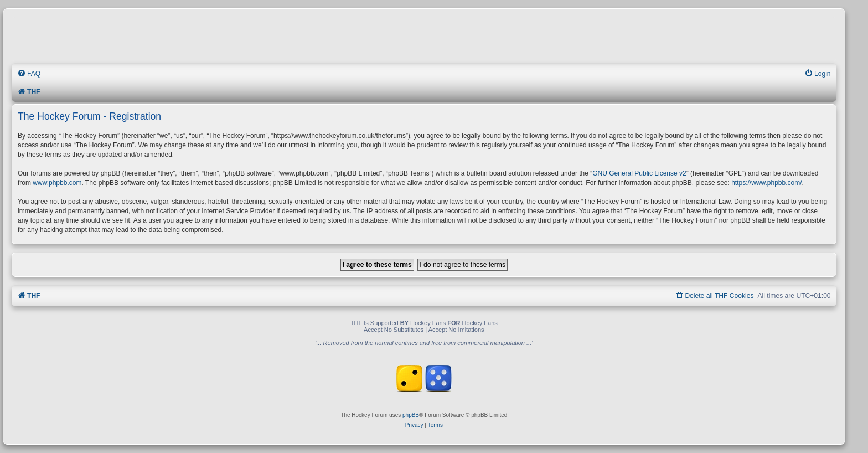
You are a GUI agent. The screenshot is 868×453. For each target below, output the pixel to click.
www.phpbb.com (57, 183)
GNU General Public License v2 (639, 173)
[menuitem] (29, 74)
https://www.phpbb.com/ (766, 183)
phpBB (411, 415)
